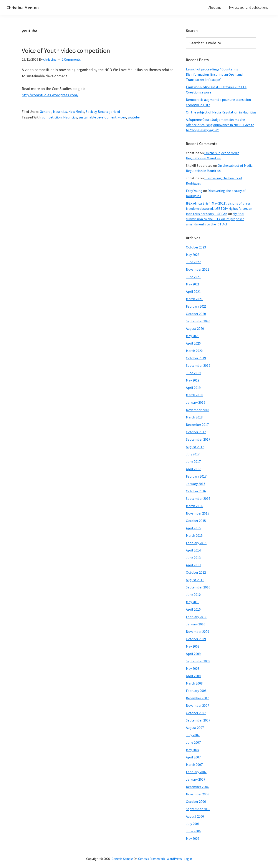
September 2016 (198, 498)
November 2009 (198, 631)
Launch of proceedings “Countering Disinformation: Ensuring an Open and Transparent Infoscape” (214, 74)
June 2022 (193, 262)
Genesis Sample (122, 859)
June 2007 (193, 742)
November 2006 (198, 794)
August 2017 (195, 447)
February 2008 (196, 691)
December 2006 (197, 787)
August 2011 (195, 580)
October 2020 (196, 314)
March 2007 (194, 765)
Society (91, 112)
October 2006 (196, 801)
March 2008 (194, 683)
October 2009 (196, 639)
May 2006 (193, 838)
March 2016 (194, 506)
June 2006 (193, 831)
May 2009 (193, 646)
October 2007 (196, 713)
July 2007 (193, 735)
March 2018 (194, 417)
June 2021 (193, 277)
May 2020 (193, 336)
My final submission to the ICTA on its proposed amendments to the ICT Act (215, 219)
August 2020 (195, 328)
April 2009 (193, 654)
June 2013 (193, 558)
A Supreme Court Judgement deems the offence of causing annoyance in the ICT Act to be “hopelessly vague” (220, 125)
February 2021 (196, 306)
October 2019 (196, 358)
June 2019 (193, 373)
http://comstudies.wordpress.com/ (50, 95)
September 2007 (198, 720)
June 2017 (193, 461)
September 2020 (198, 321)
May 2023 (193, 255)
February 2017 (196, 476)
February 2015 (196, 543)
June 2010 (193, 595)
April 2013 (193, 565)
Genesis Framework (151, 859)
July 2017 (193, 454)
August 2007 (195, 728)
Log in (188, 859)
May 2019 (193, 380)
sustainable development (98, 117)
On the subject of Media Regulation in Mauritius (221, 112)
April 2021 (193, 292)
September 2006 (198, 809)
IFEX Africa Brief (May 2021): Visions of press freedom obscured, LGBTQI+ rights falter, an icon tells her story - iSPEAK (219, 208)
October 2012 (196, 572)
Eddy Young (194, 191)
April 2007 (193, 757)
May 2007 (193, 750)
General (46, 112)
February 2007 (196, 772)
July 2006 (193, 824)
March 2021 (194, 299)
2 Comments (71, 59)
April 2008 (193, 676)
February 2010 (196, 617)
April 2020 (193, 343)
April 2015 (193, 528)
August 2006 (195, 816)
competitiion (52, 117)
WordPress (174, 859)
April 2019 (193, 388)
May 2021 (193, 284)
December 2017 (197, 425)
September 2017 (198, 439)
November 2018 (198, 410)
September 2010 (198, 587)
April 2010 (193, 609)
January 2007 (196, 779)
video (122, 117)
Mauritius (60, 112)
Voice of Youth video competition (66, 50)
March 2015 (194, 535)
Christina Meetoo (23, 7)
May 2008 (193, 668)
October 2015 (196, 521)
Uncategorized (109, 112)
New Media (76, 112)
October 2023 (196, 247)
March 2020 (194, 351)
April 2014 (193, 550)
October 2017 (196, 432)
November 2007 (198, 705)
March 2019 (194, 395)
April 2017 (193, 469)
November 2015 (198, 513)
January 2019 (196, 402)
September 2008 (198, 661)
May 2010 (193, 602)
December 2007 (197, 698)
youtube (134, 117)
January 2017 (196, 484)
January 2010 (196, 624)
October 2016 (196, 491)
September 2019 (198, 365)
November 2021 (198, 269)
